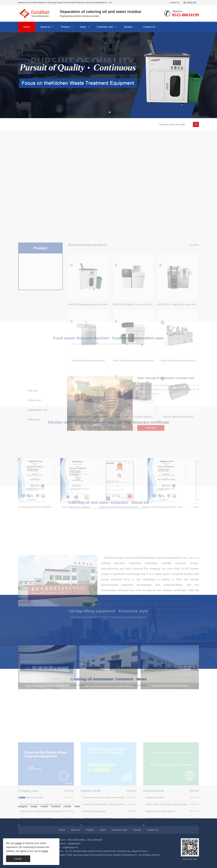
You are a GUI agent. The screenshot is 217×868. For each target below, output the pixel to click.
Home (27, 27)
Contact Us (175, 2)
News (83, 27)
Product (65, 27)
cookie (18, 843)
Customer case (105, 27)
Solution (128, 27)
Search (196, 124)
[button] (107, 112)
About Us (46, 27)
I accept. (18, 859)
